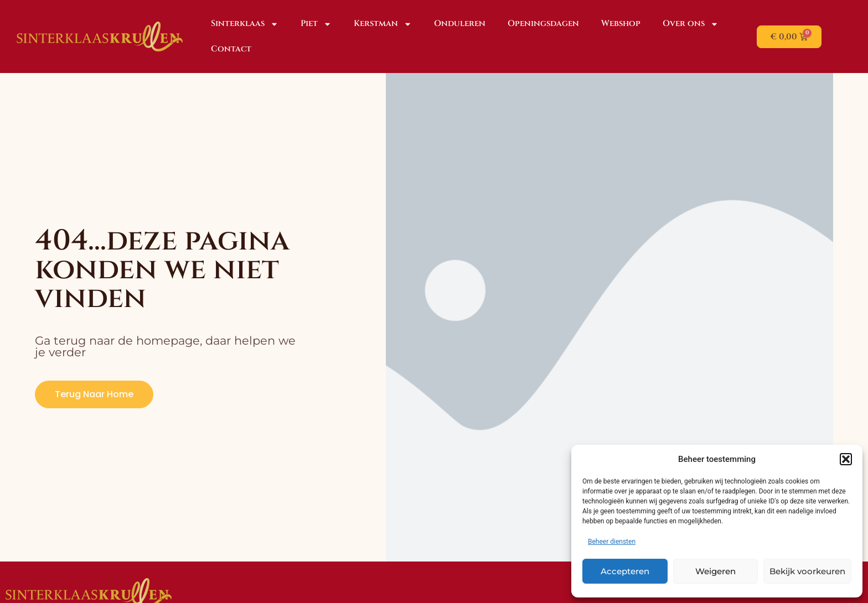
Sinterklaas (245, 24)
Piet (316, 24)
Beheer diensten (612, 542)
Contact (231, 49)
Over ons (691, 24)
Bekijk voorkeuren (807, 571)
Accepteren (625, 571)
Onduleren (460, 24)
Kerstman (383, 24)
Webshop (621, 24)
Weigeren (715, 571)
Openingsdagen (543, 24)
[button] (846, 459)
